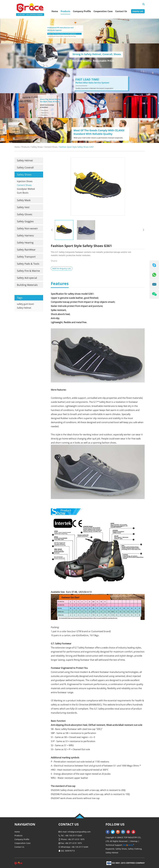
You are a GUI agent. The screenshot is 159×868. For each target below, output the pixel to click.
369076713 (70, 851)
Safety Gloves (25, 214)
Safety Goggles (25, 221)
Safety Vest (23, 207)
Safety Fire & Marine (28, 271)
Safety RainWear (26, 250)
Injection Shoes (25, 181)
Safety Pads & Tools (28, 264)
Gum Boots (23, 193)
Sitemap (134, 841)
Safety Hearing (25, 243)
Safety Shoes (37, 147)
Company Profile (82, 11)
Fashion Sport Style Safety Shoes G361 (77, 147)
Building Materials (27, 285)
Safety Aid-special (27, 278)
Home (55, 11)
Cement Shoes (51, 147)
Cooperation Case (103, 11)
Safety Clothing (135, 849)
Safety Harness (25, 235)
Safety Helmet (25, 160)
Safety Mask (24, 200)
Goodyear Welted (26, 189)
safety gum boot (25, 304)
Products (65, 11)
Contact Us (121, 11)
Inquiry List (138, 11)
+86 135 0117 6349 (80, 847)
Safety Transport (26, 257)
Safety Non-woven (27, 228)
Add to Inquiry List (62, 268)
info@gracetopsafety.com (79, 832)
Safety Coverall (25, 167)
